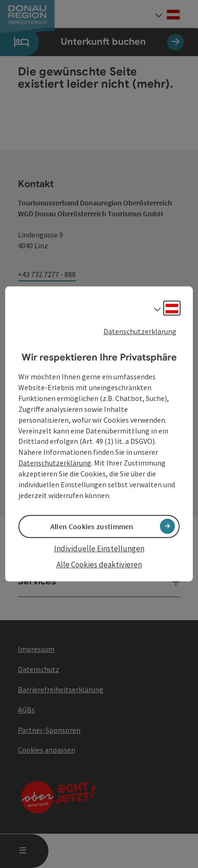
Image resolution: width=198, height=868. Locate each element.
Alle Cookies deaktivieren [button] (99, 565)
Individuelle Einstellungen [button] (99, 549)
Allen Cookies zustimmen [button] (92, 526)
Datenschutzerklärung (140, 331)
